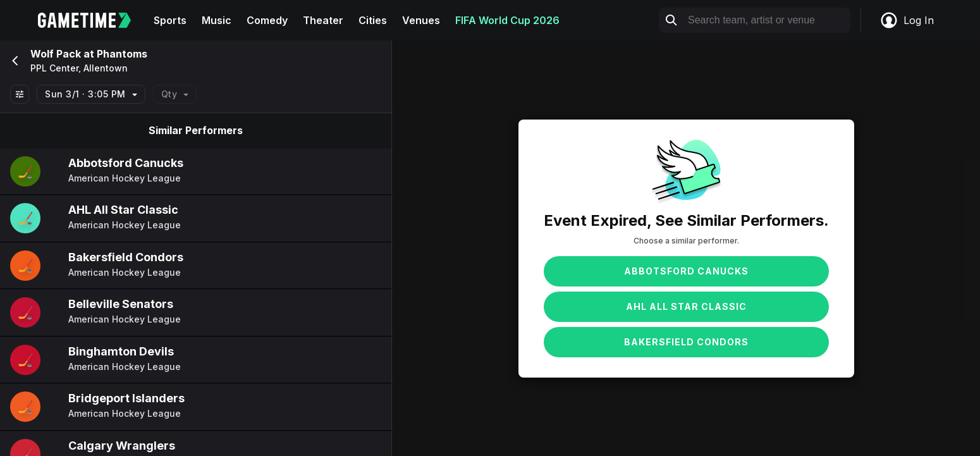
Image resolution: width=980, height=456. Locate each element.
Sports (170, 20)
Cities (373, 20)
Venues (421, 20)
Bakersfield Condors (686, 342)
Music (217, 20)
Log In (907, 20)
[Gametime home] (92, 20)
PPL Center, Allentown (79, 68)
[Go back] (14, 61)
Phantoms (122, 54)
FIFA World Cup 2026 (507, 20)
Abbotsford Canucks (686, 271)
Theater (323, 20)
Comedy (267, 20)
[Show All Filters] (20, 94)
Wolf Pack (56, 54)
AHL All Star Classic (686, 306)
